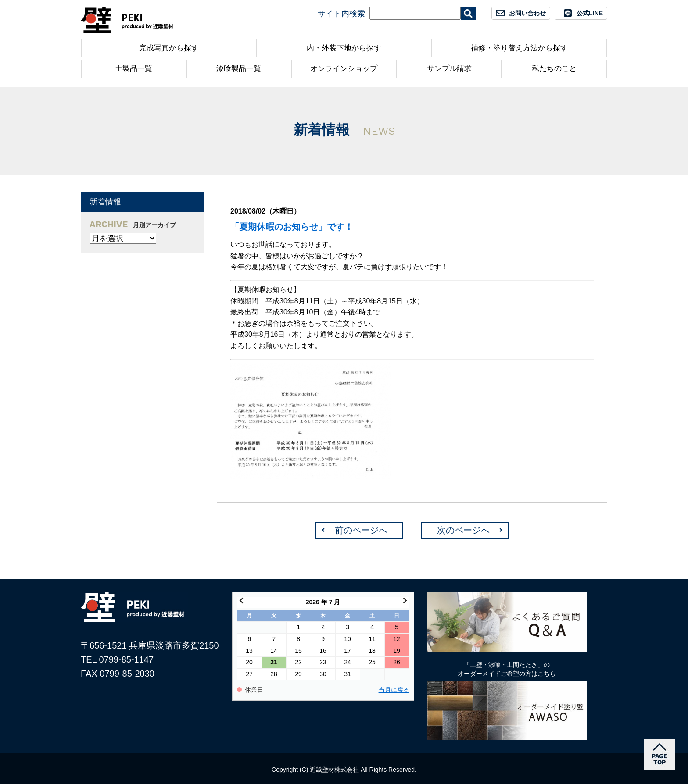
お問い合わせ (527, 13)
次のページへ (463, 530)
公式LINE (590, 13)
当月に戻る (394, 690)
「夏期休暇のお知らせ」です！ (292, 227)
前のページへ (361, 530)
